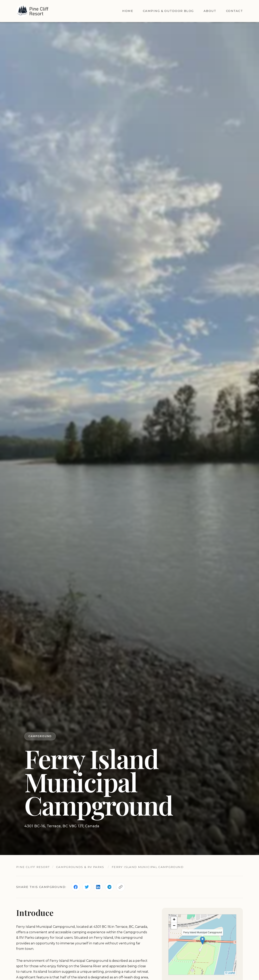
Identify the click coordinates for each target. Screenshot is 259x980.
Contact (234, 11)
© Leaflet (230, 973)
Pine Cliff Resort (33, 867)
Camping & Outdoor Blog (168, 11)
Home (128, 11)
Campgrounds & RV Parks (81, 867)
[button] (202, 940)
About (210, 11)
